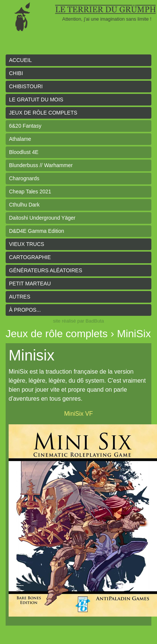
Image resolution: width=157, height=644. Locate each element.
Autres (20, 297)
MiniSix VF (78, 414)
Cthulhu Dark (24, 205)
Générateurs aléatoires (46, 270)
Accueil (20, 60)
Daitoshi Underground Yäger (42, 218)
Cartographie (30, 257)
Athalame (20, 139)
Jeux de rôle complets (43, 113)
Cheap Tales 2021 (30, 192)
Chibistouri (26, 86)
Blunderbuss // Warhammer (41, 165)
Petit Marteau (30, 284)
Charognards (24, 178)
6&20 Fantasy (25, 126)
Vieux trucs (27, 244)
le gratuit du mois (36, 100)
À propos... (25, 310)
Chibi (16, 73)
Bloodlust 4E (24, 152)
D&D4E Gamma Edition (37, 231)
